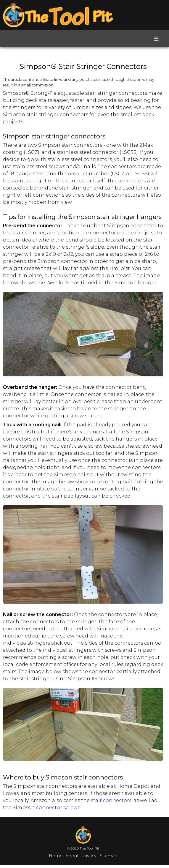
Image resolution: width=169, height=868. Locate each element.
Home (56, 856)
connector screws (58, 808)
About (71, 856)
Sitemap (108, 856)
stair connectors (111, 800)
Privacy (90, 856)
